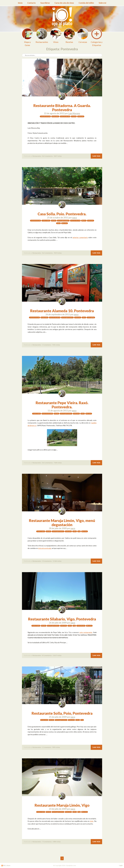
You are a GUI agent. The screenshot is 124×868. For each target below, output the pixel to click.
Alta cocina (64, 223)
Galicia (58, 223)
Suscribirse (45, 3)
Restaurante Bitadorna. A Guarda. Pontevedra (62, 108)
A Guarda (74, 116)
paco (75, 218)
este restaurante (86, 632)
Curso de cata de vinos (64, 3)
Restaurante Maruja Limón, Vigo (62, 805)
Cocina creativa (46, 221)
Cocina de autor (81, 626)
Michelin (54, 221)
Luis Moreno (74, 113)
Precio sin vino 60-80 (47, 414)
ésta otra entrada (45, 548)
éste (92, 821)
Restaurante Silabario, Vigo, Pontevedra (62, 619)
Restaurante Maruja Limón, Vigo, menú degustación (62, 523)
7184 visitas (58, 463)
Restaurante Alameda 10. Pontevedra (62, 311)
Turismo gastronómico (63, 221)
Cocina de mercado (45, 116)
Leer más (96, 156)
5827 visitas (58, 156)
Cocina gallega (91, 317)
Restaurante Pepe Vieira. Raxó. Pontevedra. (62, 405)
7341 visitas (56, 345)
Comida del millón (86, 3)
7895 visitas (56, 747)
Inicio (20, 3)
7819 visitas (58, 253)
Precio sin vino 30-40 (55, 317)
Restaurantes (55, 116)
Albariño (84, 221)
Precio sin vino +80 (65, 116)
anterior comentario (80, 237)
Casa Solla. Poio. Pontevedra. (62, 214)
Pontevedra (81, 116)
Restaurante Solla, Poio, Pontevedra (62, 713)
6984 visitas (57, 842)
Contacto (31, 3)
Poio (82, 720)
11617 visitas (57, 655)
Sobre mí (102, 3)
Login (121, 865)
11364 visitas (57, 561)
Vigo (79, 531)
